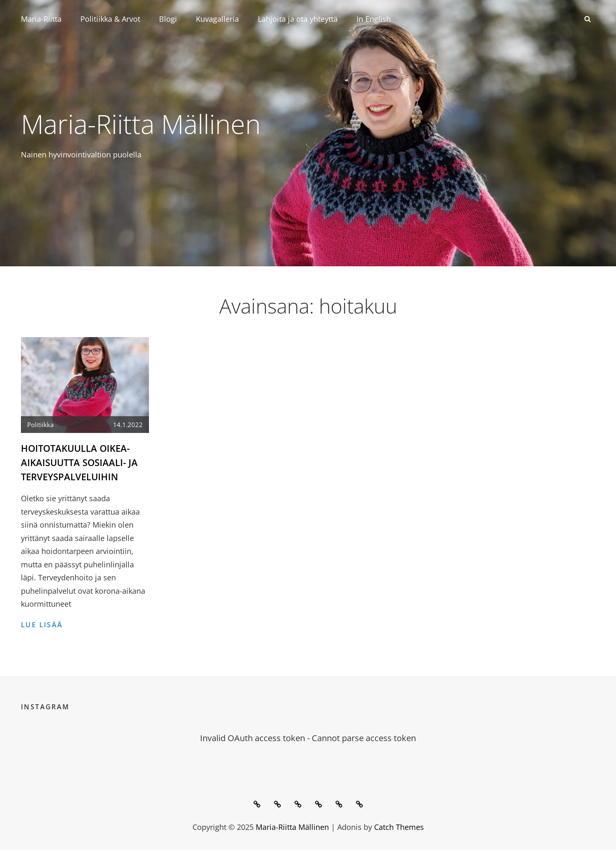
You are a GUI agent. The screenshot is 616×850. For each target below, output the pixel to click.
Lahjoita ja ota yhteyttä (298, 19)
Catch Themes (399, 826)
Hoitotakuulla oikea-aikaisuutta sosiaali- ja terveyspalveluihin (79, 462)
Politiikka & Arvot (110, 19)
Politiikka (40, 425)
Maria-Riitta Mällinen (148, 123)
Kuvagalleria (217, 19)
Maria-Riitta (41, 19)
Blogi (168, 19)
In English (374, 19)
